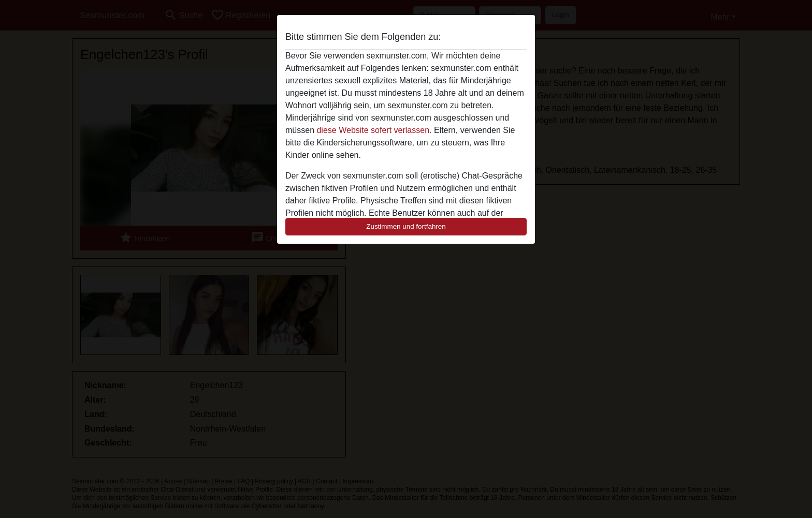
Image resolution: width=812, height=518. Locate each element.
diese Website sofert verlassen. (374, 130)
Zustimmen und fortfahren (406, 226)
